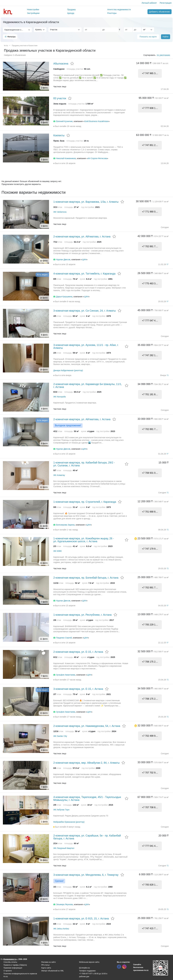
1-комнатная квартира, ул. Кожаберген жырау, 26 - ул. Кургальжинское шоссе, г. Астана (84, 540)
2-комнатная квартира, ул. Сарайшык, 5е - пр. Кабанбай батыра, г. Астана (87, 837)
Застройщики (33, 13)
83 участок (60, 98)
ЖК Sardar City (60, 736)
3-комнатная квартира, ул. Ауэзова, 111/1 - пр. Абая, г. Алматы (86, 346)
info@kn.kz (85, 968)
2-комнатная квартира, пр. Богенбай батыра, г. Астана (86, 578)
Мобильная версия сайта (89, 962)
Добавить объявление (159, 12)
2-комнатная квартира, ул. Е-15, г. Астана (78, 652)
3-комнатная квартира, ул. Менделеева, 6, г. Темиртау (86, 875)
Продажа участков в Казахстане (25, 46)
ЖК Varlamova (60, 212)
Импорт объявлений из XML (53, 971)
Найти (166, 37)
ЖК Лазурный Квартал (64, 848)
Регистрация (166, 3)
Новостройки (33, 10)
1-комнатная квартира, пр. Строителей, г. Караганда (85, 502)
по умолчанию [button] (163, 55)
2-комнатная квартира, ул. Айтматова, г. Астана (82, 237)
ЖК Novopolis (60, 397)
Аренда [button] (71, 13)
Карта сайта (46, 968)
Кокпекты (59, 135)
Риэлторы (112, 13)
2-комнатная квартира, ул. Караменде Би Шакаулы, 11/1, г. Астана (88, 386)
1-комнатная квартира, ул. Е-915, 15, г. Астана (81, 919)
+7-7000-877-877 (86, 974)
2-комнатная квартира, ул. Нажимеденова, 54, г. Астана (87, 726)
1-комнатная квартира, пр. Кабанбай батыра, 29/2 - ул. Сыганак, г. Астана (84, 464)
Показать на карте (148, 37)
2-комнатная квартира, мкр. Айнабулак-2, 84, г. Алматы (86, 763)
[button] (136, 538)
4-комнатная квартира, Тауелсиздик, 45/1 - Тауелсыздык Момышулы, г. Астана (87, 799)
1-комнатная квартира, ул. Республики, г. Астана (82, 615)
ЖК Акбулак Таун (61, 810)
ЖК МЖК (58, 551)
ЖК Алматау (59, 475)
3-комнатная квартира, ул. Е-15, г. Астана (78, 689)
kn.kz (6, 46)
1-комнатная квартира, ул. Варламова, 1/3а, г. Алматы (86, 202)
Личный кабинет (149, 3)
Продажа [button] (71, 10)
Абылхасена (61, 64)
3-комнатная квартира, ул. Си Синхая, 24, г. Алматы (85, 311)
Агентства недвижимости (119, 10)
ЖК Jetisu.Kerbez (61, 929)
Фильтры (10, 37)
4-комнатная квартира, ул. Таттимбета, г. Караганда (84, 274)
